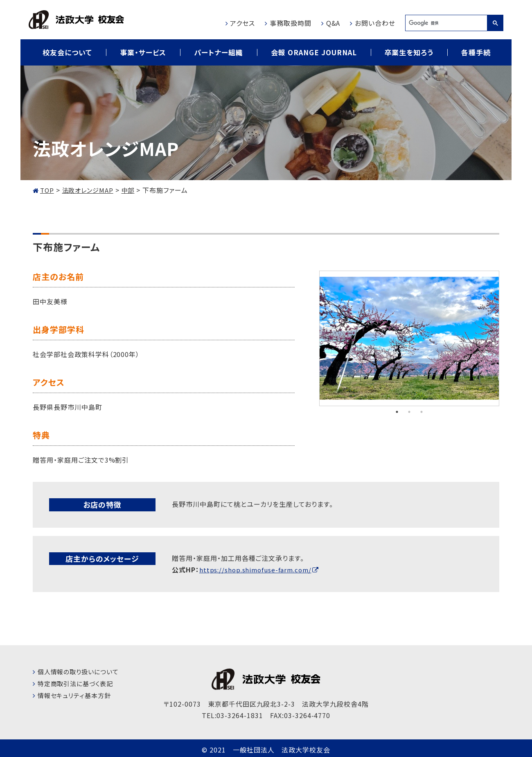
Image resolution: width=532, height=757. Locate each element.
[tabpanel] (409, 338)
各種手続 (476, 52)
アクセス (242, 23)
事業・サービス (143, 52)
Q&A (333, 23)
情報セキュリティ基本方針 (77, 695)
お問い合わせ (375, 23)
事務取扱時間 (291, 23)
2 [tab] (409, 411)
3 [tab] (422, 411)
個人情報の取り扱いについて (81, 671)
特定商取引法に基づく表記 (78, 683)
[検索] (446, 23)
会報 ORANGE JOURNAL (314, 52)
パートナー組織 (219, 52)
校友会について (67, 52)
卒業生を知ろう (409, 52)
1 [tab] (397, 411)
